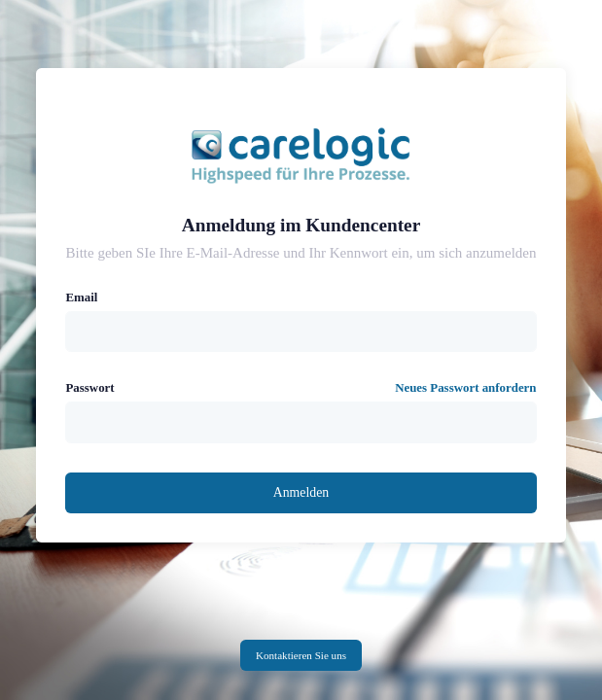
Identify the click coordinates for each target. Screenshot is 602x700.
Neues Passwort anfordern (465, 388)
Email (81, 297)
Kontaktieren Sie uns (301, 655)
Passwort (89, 388)
